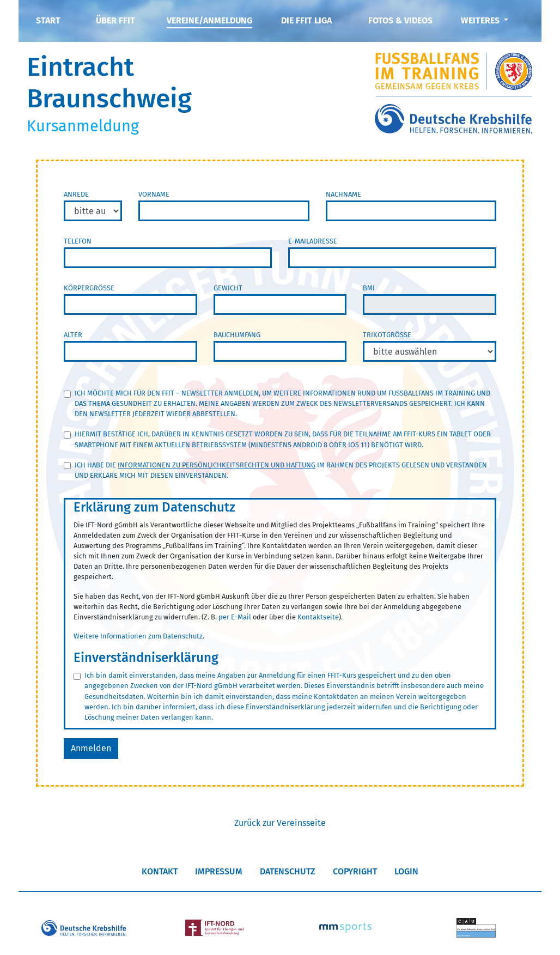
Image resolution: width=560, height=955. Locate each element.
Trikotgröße (387, 335)
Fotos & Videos (400, 20)
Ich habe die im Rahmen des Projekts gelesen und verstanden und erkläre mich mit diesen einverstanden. (281, 470)
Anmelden (91, 748)
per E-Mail (235, 617)
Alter (73, 335)
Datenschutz (288, 871)
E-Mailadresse (313, 241)
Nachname (343, 194)
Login (406, 871)
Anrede (76, 194)
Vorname (154, 194)
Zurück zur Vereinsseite (280, 823)
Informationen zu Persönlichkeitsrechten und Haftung (217, 465)
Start (48, 20)
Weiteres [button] (481, 20)
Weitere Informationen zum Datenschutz (138, 636)
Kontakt (160, 871)
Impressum (219, 871)
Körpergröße (89, 288)
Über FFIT (115, 20)
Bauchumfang (237, 335)
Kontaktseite (318, 617)
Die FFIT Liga (306, 20)
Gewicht (228, 288)
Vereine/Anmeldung (209, 20)
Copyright (355, 871)
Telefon (78, 241)
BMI (369, 288)
